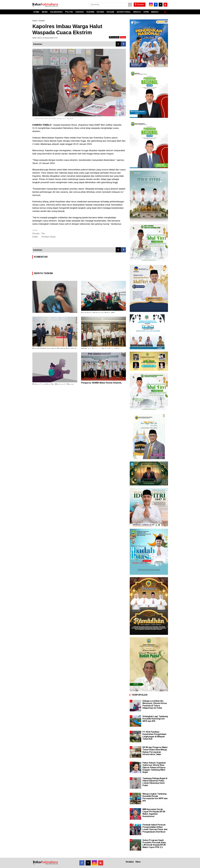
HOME (36, 12)
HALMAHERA (56, 12)
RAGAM (110, 12)
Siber (138, 862)
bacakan (114, 37)
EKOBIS (100, 12)
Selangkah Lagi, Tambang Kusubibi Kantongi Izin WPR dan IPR (155, 719)
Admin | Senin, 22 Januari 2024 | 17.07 (45, 38)
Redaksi (130, 862)
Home (35, 21)
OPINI (146, 12)
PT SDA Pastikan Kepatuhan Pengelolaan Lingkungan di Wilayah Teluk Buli (154, 735)
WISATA (137, 12)
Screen (140, 4)
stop (123, 37)
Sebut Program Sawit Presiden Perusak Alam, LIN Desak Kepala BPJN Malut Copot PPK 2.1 (154, 844)
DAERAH (80, 12)
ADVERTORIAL (124, 12)
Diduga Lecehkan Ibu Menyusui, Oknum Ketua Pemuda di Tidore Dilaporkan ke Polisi (155, 704)
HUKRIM (90, 12)
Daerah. (42, 21)
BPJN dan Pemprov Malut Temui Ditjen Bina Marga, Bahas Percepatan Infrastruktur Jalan (155, 751)
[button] (165, 11)
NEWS (45, 12)
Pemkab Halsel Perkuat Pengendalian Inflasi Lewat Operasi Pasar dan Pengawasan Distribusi (155, 828)
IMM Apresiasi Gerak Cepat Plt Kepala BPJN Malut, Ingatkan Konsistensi (154, 813)
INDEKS (155, 12)
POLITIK (69, 12)
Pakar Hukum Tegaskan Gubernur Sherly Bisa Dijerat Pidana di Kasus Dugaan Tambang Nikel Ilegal (154, 767)
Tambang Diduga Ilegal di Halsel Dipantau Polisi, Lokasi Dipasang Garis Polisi (155, 782)
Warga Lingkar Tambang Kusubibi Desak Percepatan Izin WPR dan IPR (155, 797)
